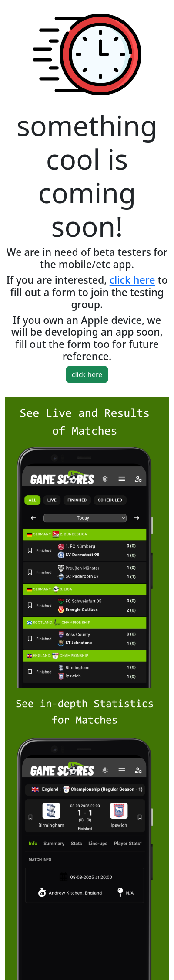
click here (132, 280)
